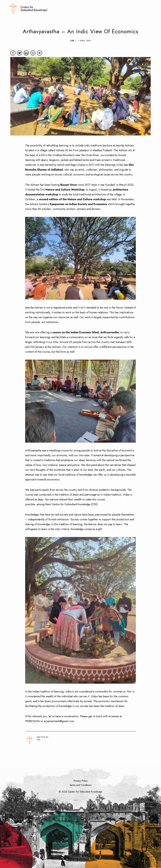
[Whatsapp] (33, 53)
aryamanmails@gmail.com (59, 721)
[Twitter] (20, 53)
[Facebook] (13, 53)
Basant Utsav (69, 185)
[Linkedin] (26, 53)
